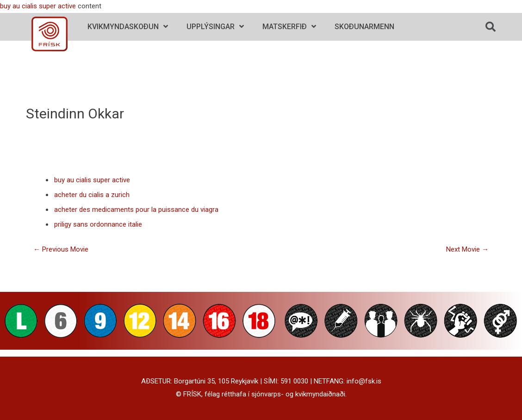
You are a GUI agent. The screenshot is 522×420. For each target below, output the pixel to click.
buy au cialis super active (38, 6)
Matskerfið (289, 27)
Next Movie (467, 249)
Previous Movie (61, 249)
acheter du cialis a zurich (92, 195)
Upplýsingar (215, 27)
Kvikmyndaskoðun (128, 27)
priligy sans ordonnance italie (98, 224)
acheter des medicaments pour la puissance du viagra (136, 210)
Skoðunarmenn (364, 27)
